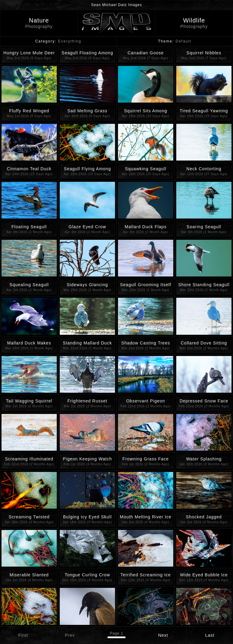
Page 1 (116, 633)
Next (163, 635)
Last (210, 635)
